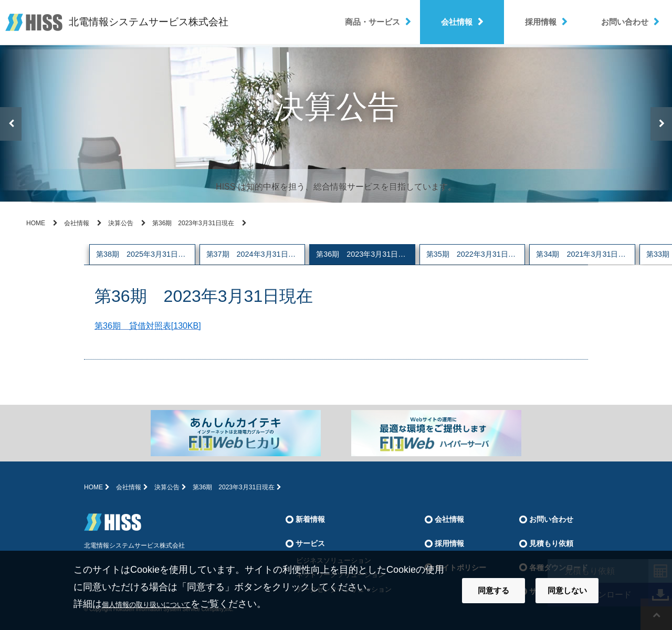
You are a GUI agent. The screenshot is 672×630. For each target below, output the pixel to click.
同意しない (567, 590)
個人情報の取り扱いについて (163, 604)
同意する (493, 590)
